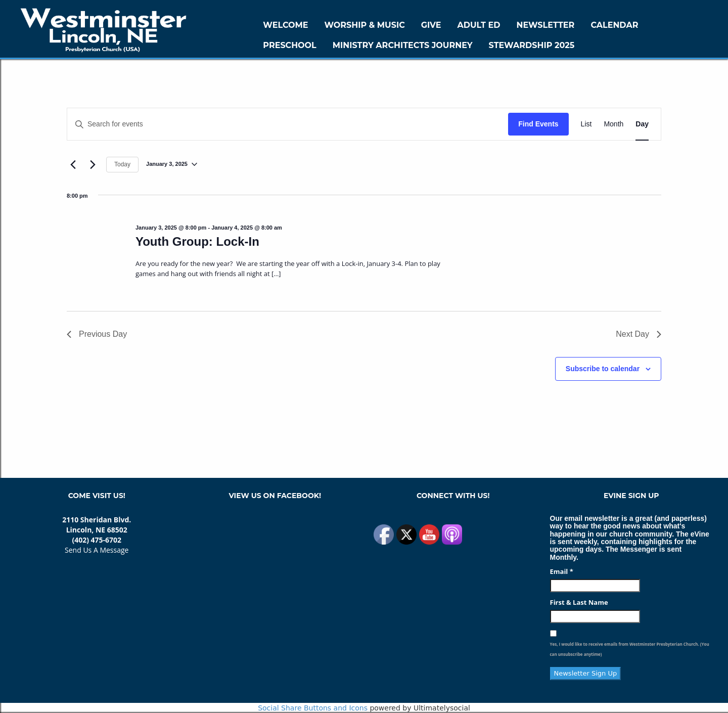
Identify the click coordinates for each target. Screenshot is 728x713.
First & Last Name (579, 602)
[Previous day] (73, 164)
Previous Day (97, 334)
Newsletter (545, 25)
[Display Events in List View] (586, 124)
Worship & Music (365, 25)
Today (122, 164)
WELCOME (285, 25)
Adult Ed (479, 25)
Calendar (614, 25)
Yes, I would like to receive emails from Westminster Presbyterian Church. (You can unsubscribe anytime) (630, 649)
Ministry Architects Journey (403, 45)
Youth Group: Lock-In (197, 241)
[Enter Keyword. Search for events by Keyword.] (288, 124)
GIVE (431, 25)
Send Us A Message (97, 550)
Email (562, 571)
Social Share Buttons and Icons (313, 708)
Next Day (639, 334)
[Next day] (93, 164)
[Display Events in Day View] (642, 124)
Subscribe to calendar (603, 369)
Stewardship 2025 (532, 45)
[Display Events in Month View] (613, 124)
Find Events (538, 124)
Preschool (289, 45)
